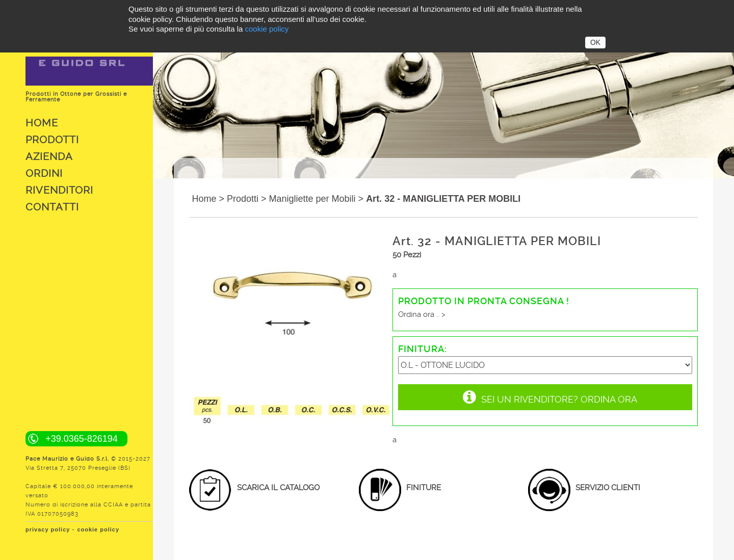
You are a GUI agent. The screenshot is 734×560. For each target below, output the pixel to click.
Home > (208, 199)
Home (42, 123)
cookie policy (98, 529)
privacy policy (48, 529)
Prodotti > (247, 199)
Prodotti (52, 140)
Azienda (49, 156)
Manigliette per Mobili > (317, 199)
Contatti (52, 207)
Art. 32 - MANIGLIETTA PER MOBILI (443, 199)
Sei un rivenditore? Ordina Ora (550, 397)
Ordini (44, 173)
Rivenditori (59, 190)
